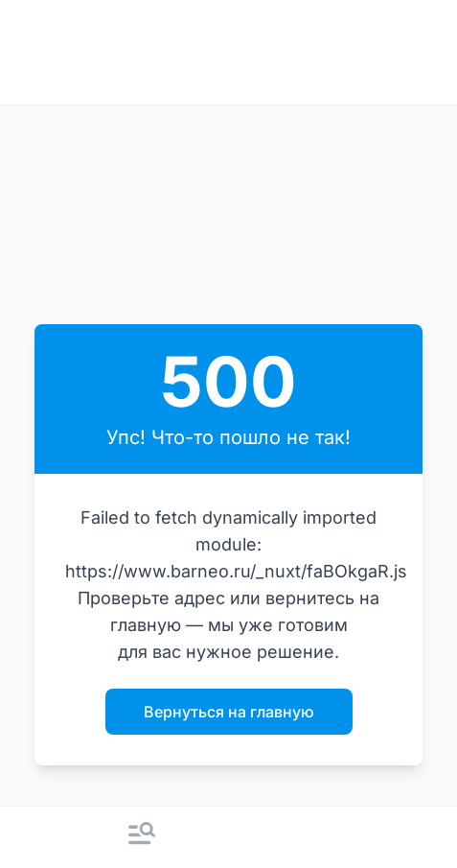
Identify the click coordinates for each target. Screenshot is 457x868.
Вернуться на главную (229, 712)
